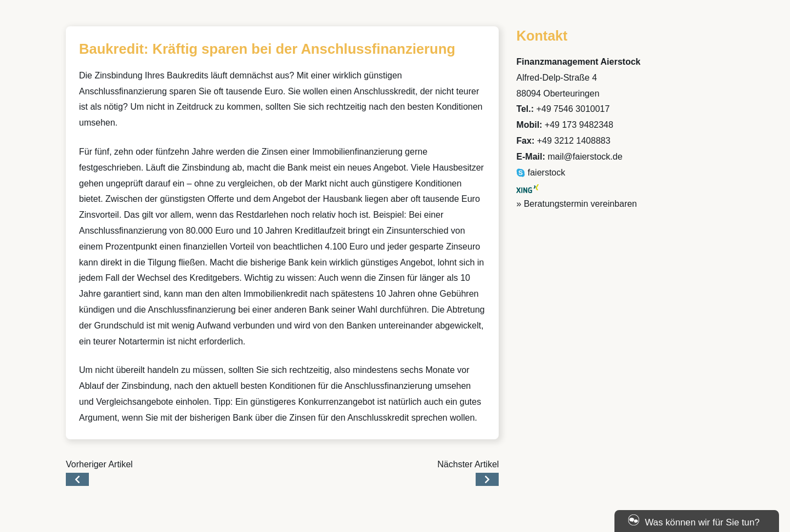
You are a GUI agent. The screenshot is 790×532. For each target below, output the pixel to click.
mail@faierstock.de (585, 157)
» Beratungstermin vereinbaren (577, 204)
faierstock (541, 172)
